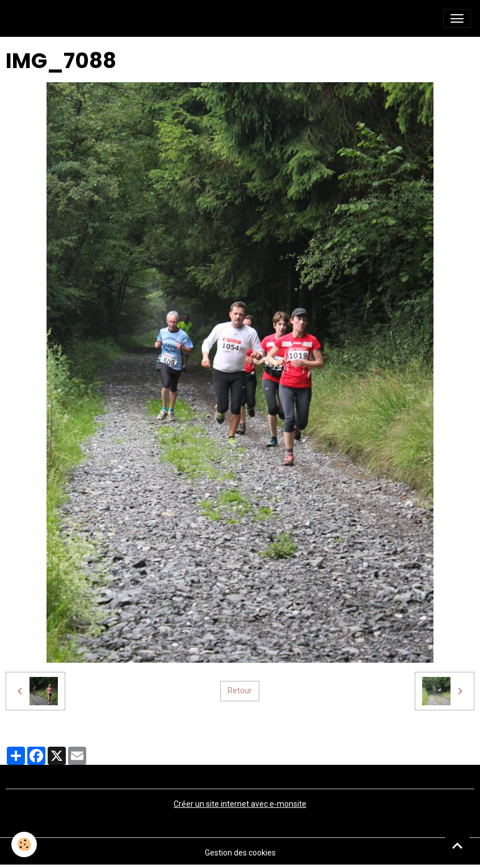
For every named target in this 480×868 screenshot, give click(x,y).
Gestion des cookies (240, 853)
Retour (240, 691)
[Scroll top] (457, 845)
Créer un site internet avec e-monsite (240, 804)
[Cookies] (24, 844)
